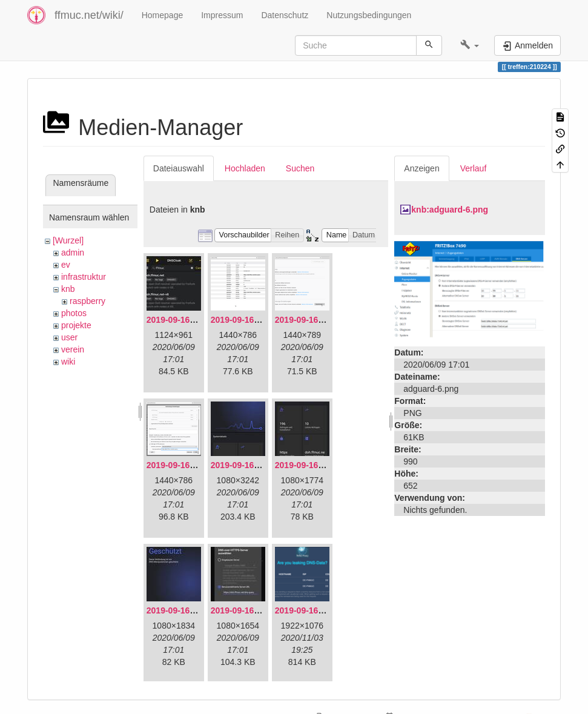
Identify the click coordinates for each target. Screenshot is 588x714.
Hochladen (245, 168)
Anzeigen (421, 168)
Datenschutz (285, 15)
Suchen (300, 168)
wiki (68, 362)
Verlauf (474, 168)
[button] (470, 45)
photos (74, 313)
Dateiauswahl (179, 168)
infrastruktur (84, 277)
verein (73, 349)
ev (66, 265)
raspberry (88, 301)
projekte (76, 325)
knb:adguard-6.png (450, 210)
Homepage (163, 15)
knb (68, 289)
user (69, 337)
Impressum (222, 15)
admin (73, 253)
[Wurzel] (68, 240)
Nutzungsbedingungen (369, 15)
